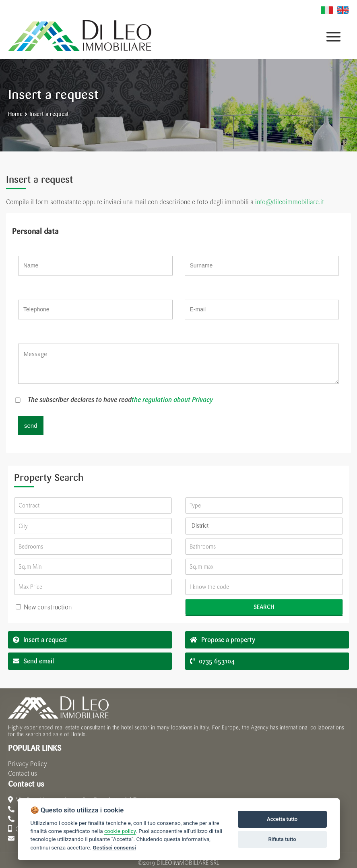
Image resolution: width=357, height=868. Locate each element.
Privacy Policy (28, 764)
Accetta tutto (282, 819)
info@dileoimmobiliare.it (290, 202)
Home (15, 114)
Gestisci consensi (114, 847)
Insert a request (49, 114)
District (200, 526)
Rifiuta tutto (282, 839)
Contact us (23, 774)
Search (264, 607)
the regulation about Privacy (172, 400)
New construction (44, 607)
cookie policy (120, 831)
